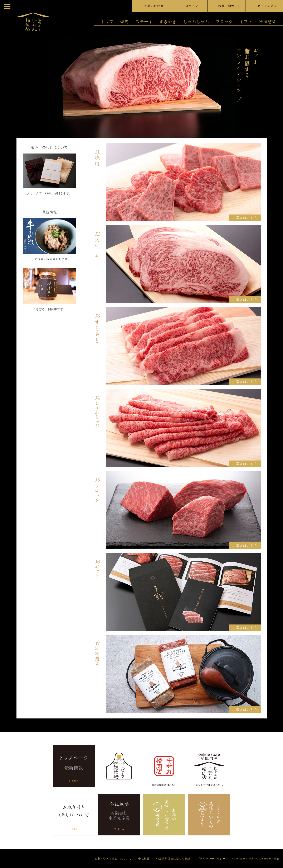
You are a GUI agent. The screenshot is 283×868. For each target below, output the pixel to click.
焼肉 (125, 22)
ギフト (246, 22)
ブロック (224, 22)
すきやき (168, 22)
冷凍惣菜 (268, 22)
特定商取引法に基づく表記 (173, 859)
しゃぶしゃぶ (196, 22)
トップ (107, 22)
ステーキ (144, 22)
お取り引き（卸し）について (113, 859)
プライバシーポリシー (211, 859)
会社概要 (144, 859)
